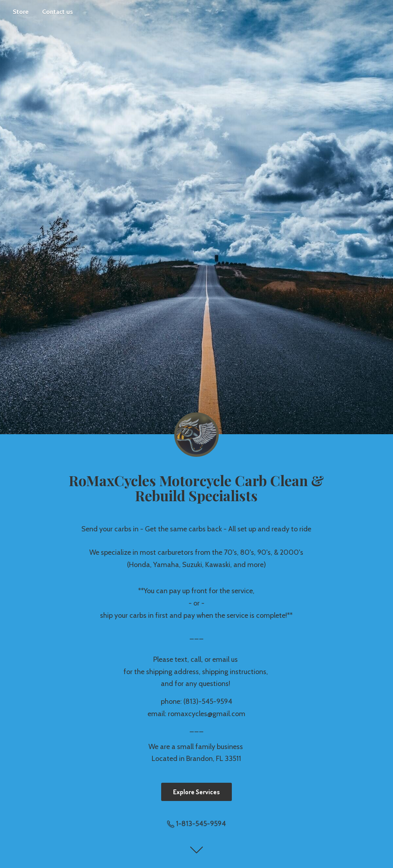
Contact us (58, 12)
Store (21, 12)
